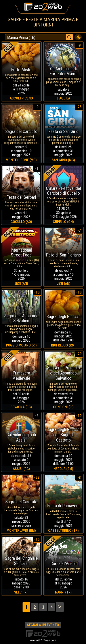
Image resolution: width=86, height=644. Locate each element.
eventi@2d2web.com (43, 640)
